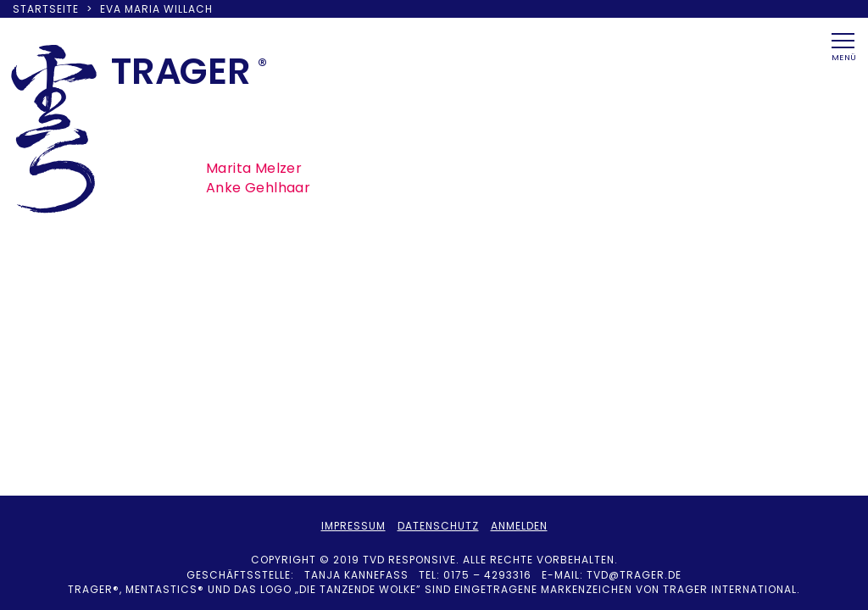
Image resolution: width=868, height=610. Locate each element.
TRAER (181, 71)
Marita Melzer (254, 168)
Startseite (46, 9)
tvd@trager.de (634, 575)
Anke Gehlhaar (258, 188)
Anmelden (519, 526)
